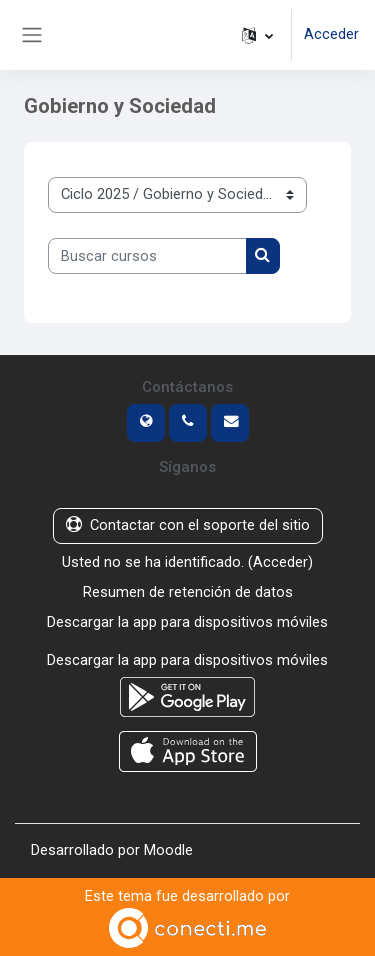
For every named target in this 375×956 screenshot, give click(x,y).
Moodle (168, 850)
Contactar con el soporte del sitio (188, 525)
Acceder (331, 34)
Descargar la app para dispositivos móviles (187, 622)
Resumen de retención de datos (188, 592)
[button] (257, 35)
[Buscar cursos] (147, 256)
